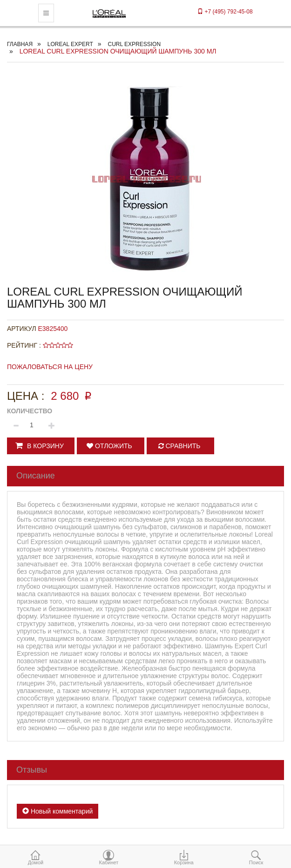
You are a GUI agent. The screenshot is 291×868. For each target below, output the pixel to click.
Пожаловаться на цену (50, 367)
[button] (41, 446)
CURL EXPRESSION (134, 44)
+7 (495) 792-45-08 (225, 12)
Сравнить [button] (179, 446)
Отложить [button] (109, 446)
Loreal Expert (70, 44)
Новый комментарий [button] (58, 811)
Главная (20, 44)
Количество (30, 411)
